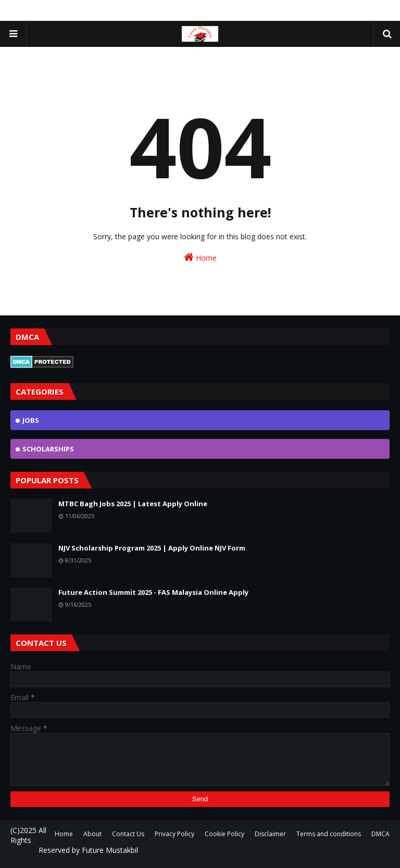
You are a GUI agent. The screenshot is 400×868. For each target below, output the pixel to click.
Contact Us (128, 834)
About (92, 834)
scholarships (48, 449)
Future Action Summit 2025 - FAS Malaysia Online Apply (153, 592)
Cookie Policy (224, 834)
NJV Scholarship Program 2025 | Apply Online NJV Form (152, 548)
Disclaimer (270, 834)
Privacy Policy (174, 834)
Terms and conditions (329, 834)
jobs (31, 420)
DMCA (380, 834)
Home (200, 257)
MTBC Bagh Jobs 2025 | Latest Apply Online (133, 504)
